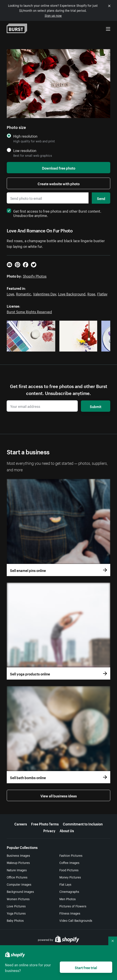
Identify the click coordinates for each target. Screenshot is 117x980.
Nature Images (17, 870)
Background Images (20, 891)
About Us (67, 830)
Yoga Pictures (16, 913)
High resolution (25, 136)
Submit (96, 406)
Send (101, 198)
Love (10, 293)
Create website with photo (59, 183)
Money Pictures (70, 877)
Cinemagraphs (69, 891)
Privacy (49, 830)
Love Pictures (16, 906)
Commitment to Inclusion (83, 823)
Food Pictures (69, 870)
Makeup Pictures (18, 862)
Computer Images (19, 884)
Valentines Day (45, 293)
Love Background (72, 293)
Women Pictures (18, 899)
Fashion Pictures (71, 855)
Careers (21, 823)
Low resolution (25, 150)
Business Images (18, 855)
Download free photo (59, 168)
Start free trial (86, 967)
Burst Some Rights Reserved (29, 311)
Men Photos (68, 899)
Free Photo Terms (45, 823)
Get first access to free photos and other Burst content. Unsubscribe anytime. (54, 213)
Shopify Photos (35, 276)
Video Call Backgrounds (76, 920)
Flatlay (102, 293)
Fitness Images (70, 913)
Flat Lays (65, 884)
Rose (91, 293)
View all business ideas (59, 795)
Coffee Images (69, 862)
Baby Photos (15, 920)
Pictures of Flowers (73, 906)
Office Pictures (17, 877)
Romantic (24, 293)
